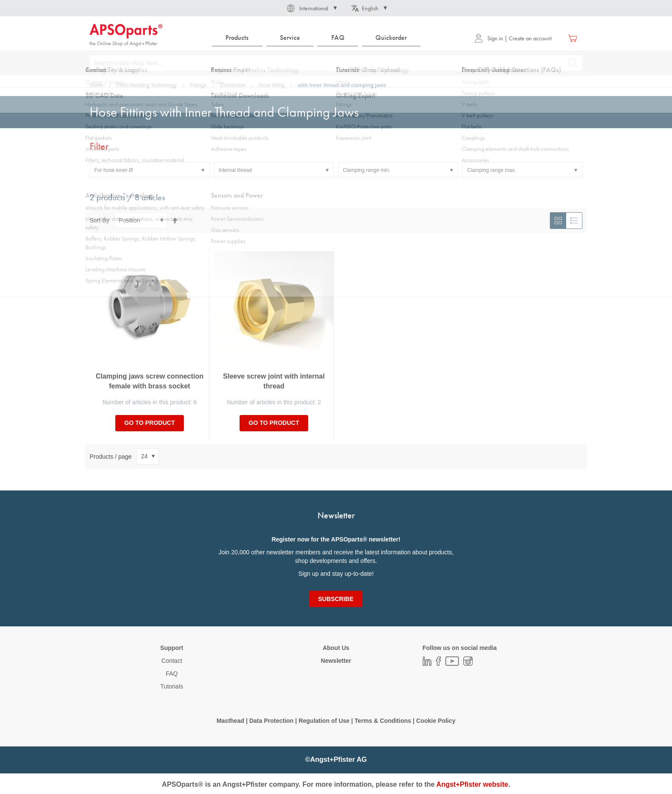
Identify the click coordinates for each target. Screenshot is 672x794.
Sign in (489, 38)
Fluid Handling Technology (147, 85)
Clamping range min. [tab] (367, 170)
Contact (172, 661)
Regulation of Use (324, 721)
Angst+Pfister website (472, 784)
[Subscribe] (336, 599)
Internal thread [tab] (235, 170)
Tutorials (172, 686)
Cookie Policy (436, 721)
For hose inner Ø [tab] (114, 170)
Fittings (198, 85)
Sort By (99, 220)
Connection (232, 85)
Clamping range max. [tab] (492, 170)
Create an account (530, 38)
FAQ (172, 674)
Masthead (230, 721)
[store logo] (126, 35)
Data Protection (271, 721)
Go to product (150, 423)
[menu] (318, 38)
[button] (311, 8)
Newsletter (336, 661)
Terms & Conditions (383, 721)
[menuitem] (237, 38)
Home (96, 85)
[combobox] (336, 63)
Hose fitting (272, 85)
